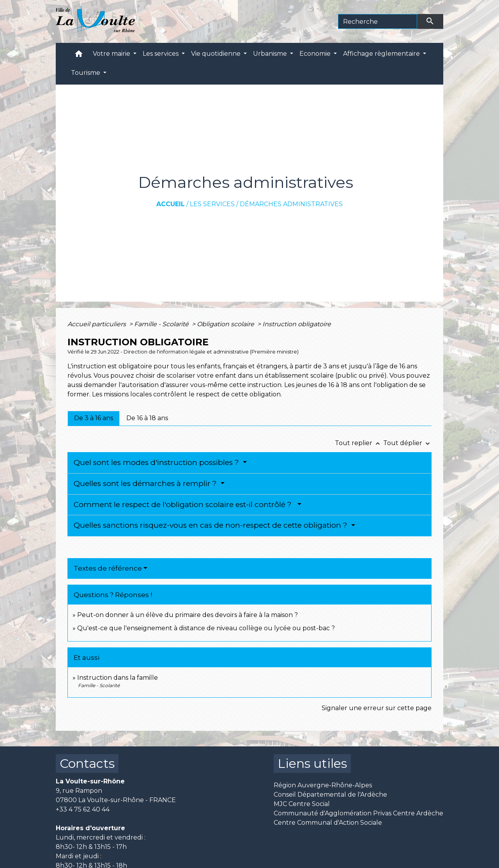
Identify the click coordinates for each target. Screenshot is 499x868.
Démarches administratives (291, 204)
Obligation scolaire (226, 324)
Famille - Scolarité (162, 324)
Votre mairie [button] (112, 54)
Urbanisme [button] (271, 54)
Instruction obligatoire (297, 324)
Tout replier (359, 443)
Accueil (171, 204)
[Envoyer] (430, 21)
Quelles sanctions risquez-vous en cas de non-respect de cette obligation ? (211, 525)
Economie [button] (316, 54)
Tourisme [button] (86, 73)
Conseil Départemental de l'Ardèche (330, 795)
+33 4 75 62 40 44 (83, 809)
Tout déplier (407, 443)
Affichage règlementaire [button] (382, 54)
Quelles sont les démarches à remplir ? (146, 483)
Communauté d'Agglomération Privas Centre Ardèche (358, 813)
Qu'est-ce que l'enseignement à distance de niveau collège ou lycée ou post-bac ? (206, 628)
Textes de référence (108, 568)
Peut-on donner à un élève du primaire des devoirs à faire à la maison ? (188, 615)
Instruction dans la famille (118, 678)
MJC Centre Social (302, 804)
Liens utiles (312, 763)
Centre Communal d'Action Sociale (328, 823)
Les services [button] (161, 54)
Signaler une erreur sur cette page (377, 708)
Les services (212, 204)
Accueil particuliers (97, 324)
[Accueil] (95, 21)
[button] (79, 56)
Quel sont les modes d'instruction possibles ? (157, 462)
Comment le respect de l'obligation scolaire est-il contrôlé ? (185, 505)
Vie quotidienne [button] (217, 54)
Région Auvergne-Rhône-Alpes (323, 785)
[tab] (94, 418)
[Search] (378, 21)
